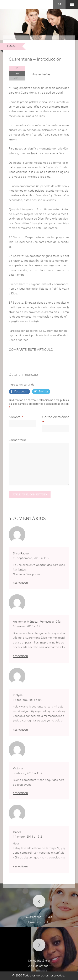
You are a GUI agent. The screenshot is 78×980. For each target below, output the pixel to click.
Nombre (15, 417)
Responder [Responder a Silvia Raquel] (20, 583)
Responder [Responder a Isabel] (20, 867)
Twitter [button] (43, 392)
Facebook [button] (21, 392)
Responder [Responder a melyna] (20, 730)
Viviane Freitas (41, 74)
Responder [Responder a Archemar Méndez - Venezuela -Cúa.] (20, 656)
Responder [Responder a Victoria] (20, 793)
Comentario (17, 440)
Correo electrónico (56, 417)
